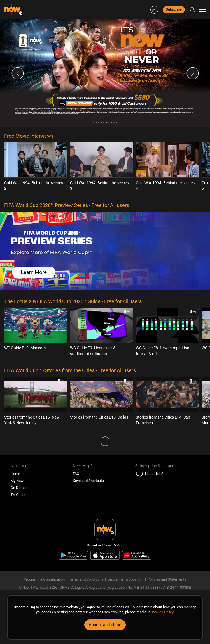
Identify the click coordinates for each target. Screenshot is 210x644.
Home (15, 474)
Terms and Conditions (86, 579)
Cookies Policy (162, 612)
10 (116, 123)
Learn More (34, 272)
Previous (18, 73)
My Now (17, 481)
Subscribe (174, 9)
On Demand (20, 488)
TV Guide (18, 495)
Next (193, 73)
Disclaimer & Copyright (125, 579)
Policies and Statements (167, 579)
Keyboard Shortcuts (88, 481)
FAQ (76, 474)
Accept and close (105, 625)
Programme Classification (44, 579)
